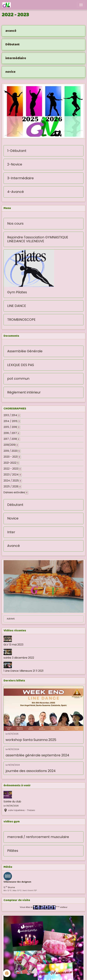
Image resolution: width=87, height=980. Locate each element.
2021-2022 (10, 463)
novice (10, 72)
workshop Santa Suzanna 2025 (31, 740)
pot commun (18, 379)
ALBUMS (11, 619)
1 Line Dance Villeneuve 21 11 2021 (24, 671)
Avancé (14, 546)
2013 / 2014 (10, 415)
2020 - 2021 (11, 457)
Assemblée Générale (25, 351)
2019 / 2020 (10, 451)
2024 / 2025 (11, 481)
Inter (11, 532)
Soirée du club (12, 801)
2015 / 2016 (10, 427)
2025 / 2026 (11, 487)
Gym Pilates (17, 292)
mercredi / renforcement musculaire (38, 837)
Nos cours (15, 224)
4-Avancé (16, 192)
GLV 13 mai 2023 (13, 645)
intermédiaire (16, 58)
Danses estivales (14, 492)
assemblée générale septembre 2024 (37, 755)
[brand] (7, 5)
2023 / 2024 (11, 475)
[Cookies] (7, 973)
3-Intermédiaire (20, 178)
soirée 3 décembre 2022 (19, 658)
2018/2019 (9, 445)
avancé (11, 31)
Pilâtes (13, 851)
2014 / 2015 (10, 421)
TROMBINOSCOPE (21, 320)
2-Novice (15, 164)
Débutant (13, 45)
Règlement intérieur (24, 392)
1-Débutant (17, 151)
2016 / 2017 (10, 433)
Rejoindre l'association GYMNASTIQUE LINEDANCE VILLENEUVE (38, 239)
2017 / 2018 (10, 439)
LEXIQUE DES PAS (21, 365)
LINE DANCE (17, 306)
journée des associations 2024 (31, 771)
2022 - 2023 (11, 469)
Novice (13, 518)
